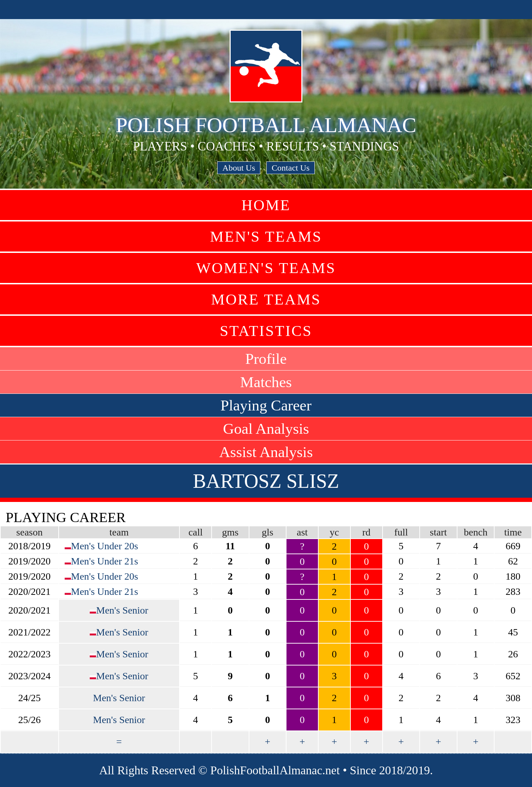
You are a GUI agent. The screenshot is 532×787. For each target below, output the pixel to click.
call (195, 532)
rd (367, 532)
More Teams (266, 299)
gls (268, 532)
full (401, 532)
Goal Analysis (266, 429)
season (29, 532)
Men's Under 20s (105, 546)
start (438, 532)
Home (266, 205)
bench (476, 532)
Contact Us (291, 168)
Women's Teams (266, 268)
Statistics (266, 331)
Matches (266, 382)
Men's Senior (122, 610)
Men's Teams (266, 236)
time (513, 532)
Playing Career (266, 405)
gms (230, 532)
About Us (239, 168)
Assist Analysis (266, 452)
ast (302, 532)
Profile (266, 359)
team (119, 532)
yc (334, 532)
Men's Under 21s (105, 561)
